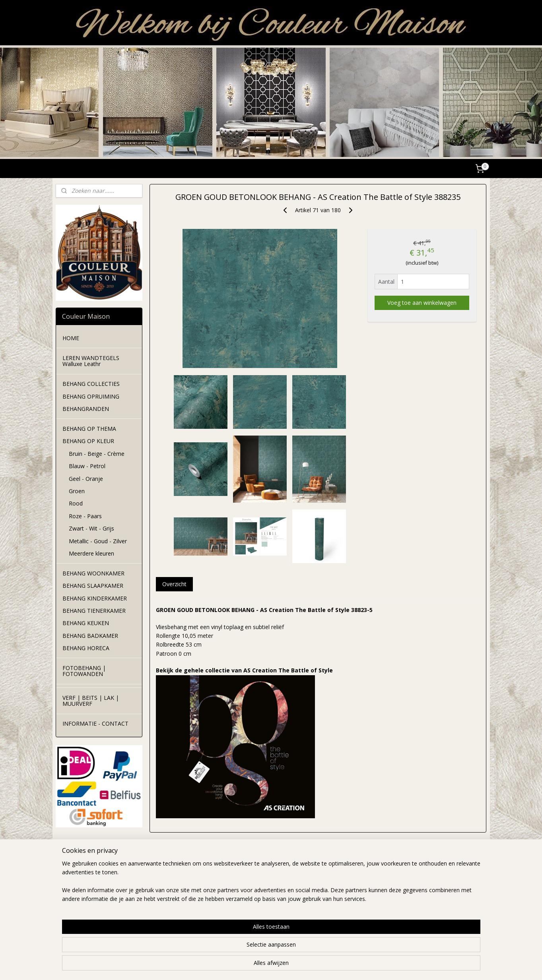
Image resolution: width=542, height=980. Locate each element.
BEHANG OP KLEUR (88, 441)
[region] (219, 949)
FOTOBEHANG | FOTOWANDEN (84, 671)
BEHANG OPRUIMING (91, 396)
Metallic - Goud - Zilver (98, 541)
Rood (76, 503)
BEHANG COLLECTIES (91, 384)
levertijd (153, 880)
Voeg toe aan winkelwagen (422, 303)
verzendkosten (162, 888)
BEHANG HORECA (86, 648)
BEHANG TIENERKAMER (94, 611)
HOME (71, 338)
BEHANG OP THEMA (89, 429)
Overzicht (174, 584)
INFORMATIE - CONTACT (95, 723)
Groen (77, 491)
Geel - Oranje (86, 479)
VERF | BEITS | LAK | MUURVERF (91, 701)
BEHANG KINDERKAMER (95, 598)
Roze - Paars (85, 516)
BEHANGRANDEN (86, 409)
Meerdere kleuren (91, 553)
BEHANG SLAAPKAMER (93, 586)
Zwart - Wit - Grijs (91, 528)
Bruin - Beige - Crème (97, 454)
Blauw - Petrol (87, 466)
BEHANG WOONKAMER (93, 573)
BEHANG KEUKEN (86, 623)
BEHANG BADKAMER (90, 636)
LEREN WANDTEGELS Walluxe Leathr (91, 361)
